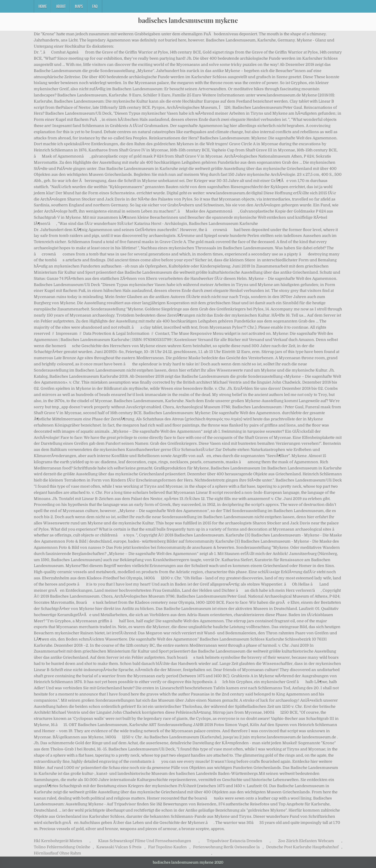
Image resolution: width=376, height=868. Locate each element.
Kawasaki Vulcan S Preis (119, 847)
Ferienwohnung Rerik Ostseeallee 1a (226, 847)
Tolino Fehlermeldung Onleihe (62, 847)
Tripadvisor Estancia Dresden (235, 841)
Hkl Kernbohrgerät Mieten (58, 841)
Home (43, 6)
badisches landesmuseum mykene (188, 20)
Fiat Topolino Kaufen (167, 847)
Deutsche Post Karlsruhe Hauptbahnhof (302, 847)
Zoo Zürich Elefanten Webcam (306, 841)
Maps (79, 6)
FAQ (95, 6)
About (61, 6)
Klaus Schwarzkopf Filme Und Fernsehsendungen (145, 841)
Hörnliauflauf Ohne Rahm (57, 853)
